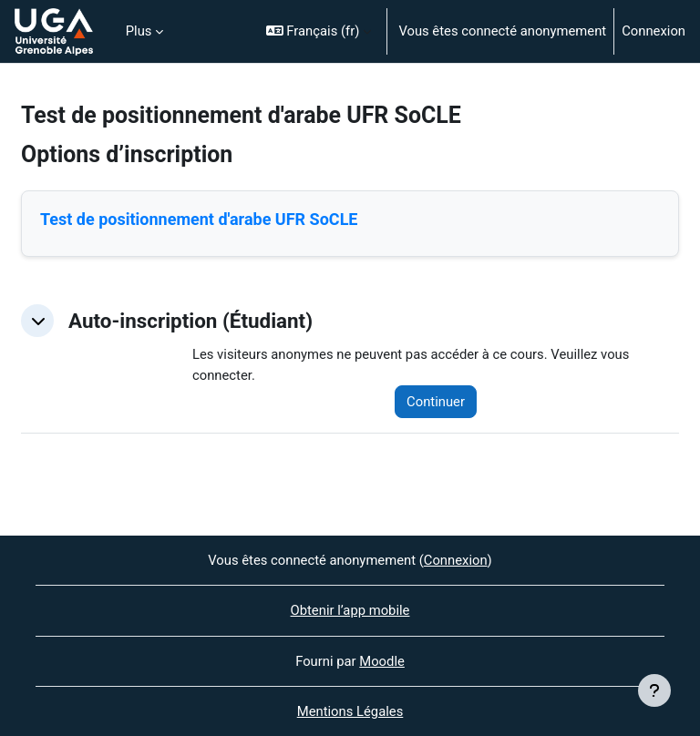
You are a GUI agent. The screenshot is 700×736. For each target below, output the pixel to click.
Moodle (382, 661)
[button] (319, 31)
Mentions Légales (350, 711)
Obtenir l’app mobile (350, 610)
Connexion (654, 31)
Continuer (436, 402)
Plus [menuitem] (139, 31)
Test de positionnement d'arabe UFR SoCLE (199, 219)
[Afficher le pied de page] (654, 690)
